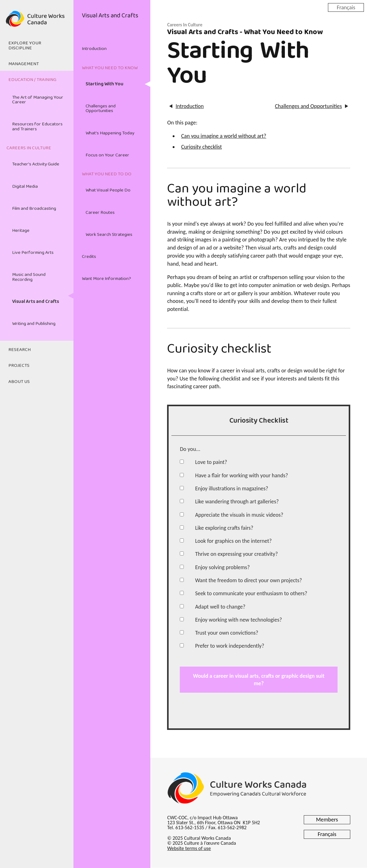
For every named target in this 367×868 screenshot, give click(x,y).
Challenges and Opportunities (101, 108)
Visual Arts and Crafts (36, 302)
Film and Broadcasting (34, 209)
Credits (89, 257)
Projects (19, 366)
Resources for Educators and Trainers (37, 126)
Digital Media (25, 187)
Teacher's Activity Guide (36, 164)
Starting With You (104, 84)
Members (327, 820)
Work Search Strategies (109, 235)
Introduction (94, 49)
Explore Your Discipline (25, 45)
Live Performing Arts (33, 253)
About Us (19, 382)
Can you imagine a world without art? (224, 136)
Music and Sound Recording (29, 277)
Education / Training (32, 80)
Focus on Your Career (107, 155)
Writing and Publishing (34, 324)
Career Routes (100, 213)
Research (20, 350)
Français (346, 7)
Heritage (21, 231)
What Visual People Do (108, 190)
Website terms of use (189, 848)
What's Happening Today (110, 133)
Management (24, 64)
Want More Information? (106, 279)
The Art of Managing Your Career (38, 100)
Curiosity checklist (201, 147)
